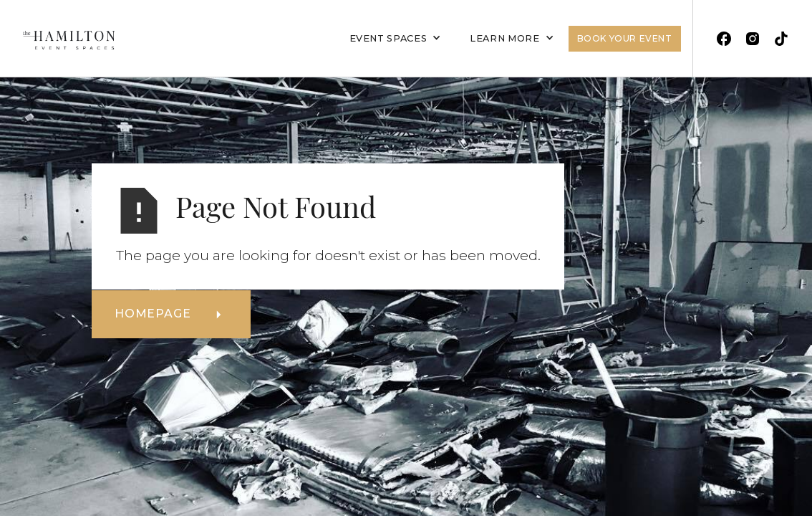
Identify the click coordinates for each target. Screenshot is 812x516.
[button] (396, 39)
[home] (63, 38)
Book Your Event (625, 38)
